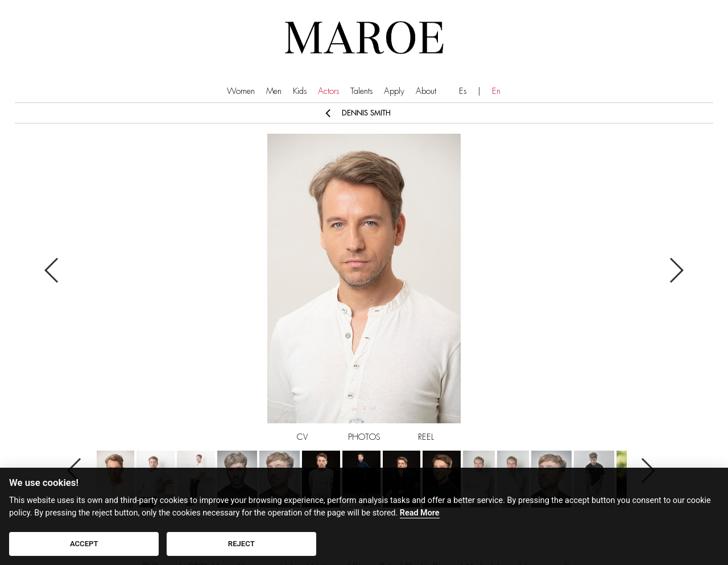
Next (676, 270)
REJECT (241, 544)
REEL (426, 437)
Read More (420, 513)
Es (463, 91)
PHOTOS (364, 437)
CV (302, 437)
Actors (328, 91)
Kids (300, 91)
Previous (52, 270)
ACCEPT (84, 544)
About (426, 91)
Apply (394, 91)
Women (241, 91)
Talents (361, 91)
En (496, 91)
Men (274, 91)
